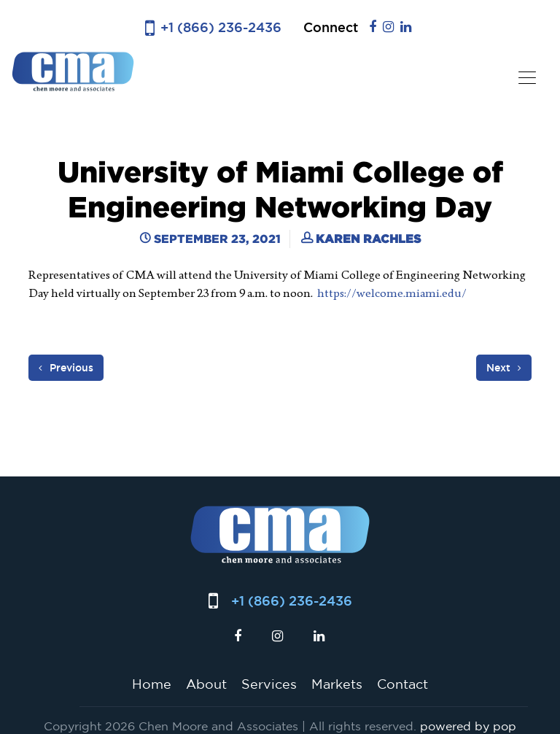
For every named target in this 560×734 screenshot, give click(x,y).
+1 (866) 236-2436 (221, 27)
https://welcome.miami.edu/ (393, 293)
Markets (337, 684)
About (206, 684)
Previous (66, 368)
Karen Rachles (368, 239)
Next (504, 368)
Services (269, 684)
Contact (402, 684)
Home (152, 684)
